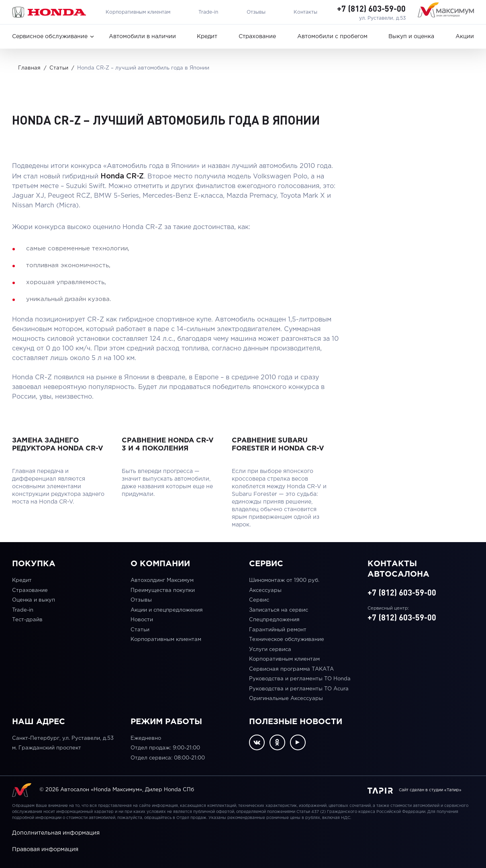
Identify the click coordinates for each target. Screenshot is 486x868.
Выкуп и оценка (411, 37)
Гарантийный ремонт (278, 630)
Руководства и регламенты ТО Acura (299, 689)
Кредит (207, 37)
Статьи (140, 630)
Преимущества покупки (163, 591)
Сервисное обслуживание (50, 37)
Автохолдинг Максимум (162, 580)
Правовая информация (45, 850)
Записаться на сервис (279, 610)
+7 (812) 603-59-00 (371, 8)
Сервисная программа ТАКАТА (291, 669)
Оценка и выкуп (34, 600)
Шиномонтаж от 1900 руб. (284, 580)
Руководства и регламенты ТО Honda (300, 679)
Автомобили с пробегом (332, 37)
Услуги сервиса (270, 650)
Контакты (305, 12)
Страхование (257, 37)
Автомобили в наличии (142, 37)
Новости (142, 620)
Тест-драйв (27, 620)
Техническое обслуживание (287, 640)
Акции (465, 37)
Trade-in (208, 12)
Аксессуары (265, 591)
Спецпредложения (274, 620)
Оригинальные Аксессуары (286, 699)
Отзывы (256, 12)
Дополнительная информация (56, 833)
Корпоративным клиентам (138, 12)
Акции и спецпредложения (167, 610)
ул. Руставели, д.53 (382, 18)
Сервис (259, 600)
